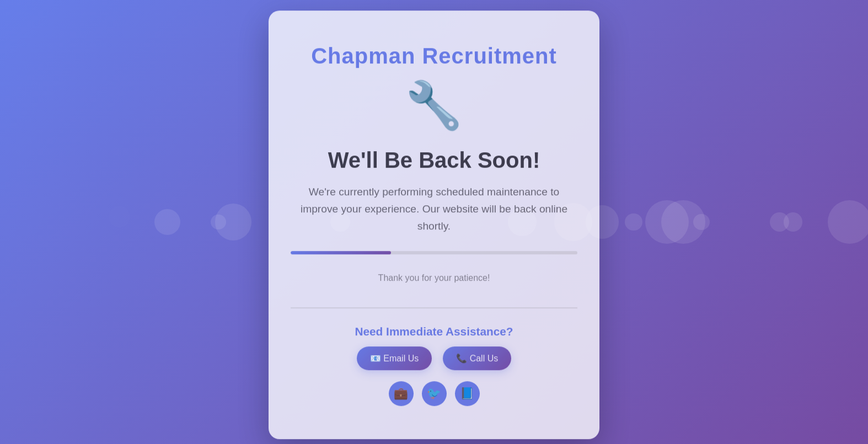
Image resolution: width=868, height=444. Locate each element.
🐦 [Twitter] (434, 396)
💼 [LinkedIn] (401, 396)
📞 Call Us (477, 361)
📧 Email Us (394, 361)
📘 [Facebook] (467, 396)
